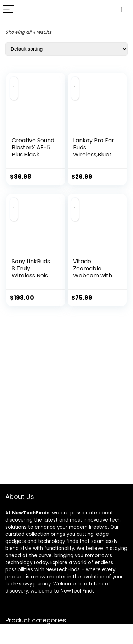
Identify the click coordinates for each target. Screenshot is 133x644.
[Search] (122, 9)
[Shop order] (66, 49)
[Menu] (9, 9)
